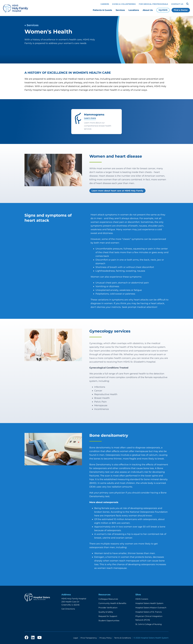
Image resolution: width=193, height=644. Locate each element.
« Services (31, 25)
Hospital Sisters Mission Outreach (151, 608)
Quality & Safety (106, 612)
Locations (134, 10)
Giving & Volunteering (124, 4)
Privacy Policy (106, 638)
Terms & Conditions (123, 638)
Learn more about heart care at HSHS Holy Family (117, 191)
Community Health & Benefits (112, 603)
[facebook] (26, 638)
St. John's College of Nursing (149, 624)
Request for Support (108, 616)
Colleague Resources (108, 599)
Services (120, 10)
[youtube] (39, 638)
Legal (76, 638)
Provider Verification (108, 608)
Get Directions (68, 609)
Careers (105, 4)
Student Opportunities (109, 621)
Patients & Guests (102, 10)
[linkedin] (33, 638)
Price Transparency (89, 638)
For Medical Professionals (153, 4)
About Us (148, 10)
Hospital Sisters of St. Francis (149, 612)
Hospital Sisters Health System (149, 603)
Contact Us (177, 4)
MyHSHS (163, 10)
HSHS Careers (142, 599)
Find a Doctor (181, 10)
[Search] (187, 4)
